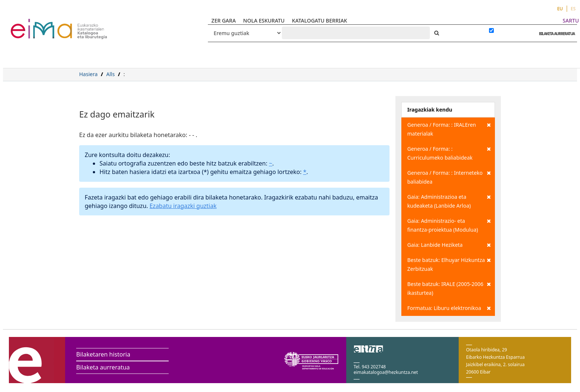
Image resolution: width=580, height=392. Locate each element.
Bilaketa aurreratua (103, 367)
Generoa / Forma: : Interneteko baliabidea (449, 177)
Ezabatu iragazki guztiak (183, 206)
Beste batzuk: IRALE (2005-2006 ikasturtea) (449, 288)
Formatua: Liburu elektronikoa (449, 308)
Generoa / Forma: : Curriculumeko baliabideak (449, 153)
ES (573, 9)
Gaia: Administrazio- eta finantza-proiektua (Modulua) (449, 225)
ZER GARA (224, 21)
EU (560, 9)
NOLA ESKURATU (264, 21)
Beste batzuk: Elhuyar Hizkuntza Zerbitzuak (449, 264)
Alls (110, 74)
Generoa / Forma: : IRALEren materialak (449, 129)
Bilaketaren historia (103, 354)
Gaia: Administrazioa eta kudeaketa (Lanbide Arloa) (449, 201)
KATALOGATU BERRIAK (319, 21)
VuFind (30, 24)
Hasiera (88, 74)
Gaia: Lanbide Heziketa (449, 245)
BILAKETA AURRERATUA (555, 34)
